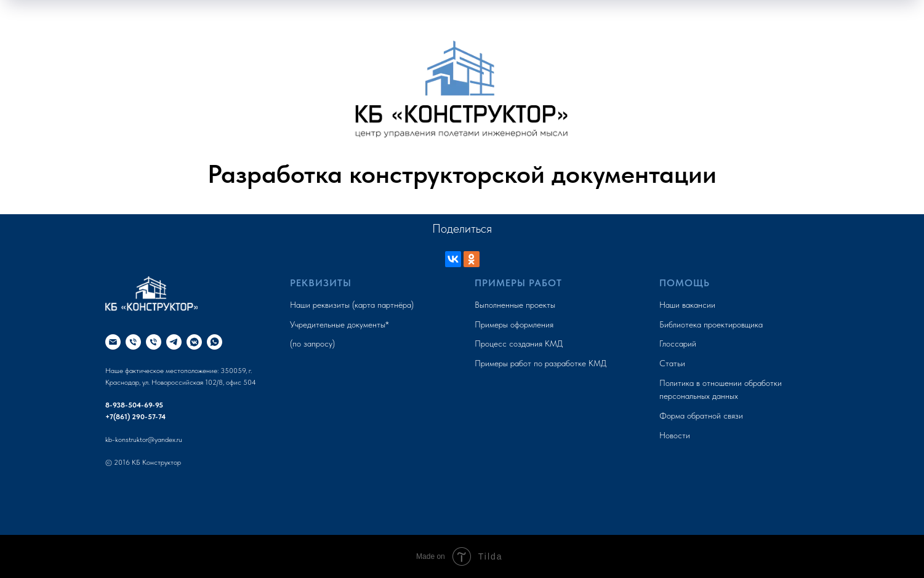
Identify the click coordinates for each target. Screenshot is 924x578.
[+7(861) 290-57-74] (154, 342)
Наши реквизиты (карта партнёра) (352, 305)
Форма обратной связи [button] (701, 415)
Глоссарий (678, 343)
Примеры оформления (514, 324)
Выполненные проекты (515, 305)
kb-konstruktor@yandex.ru (144, 440)
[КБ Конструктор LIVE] (174, 342)
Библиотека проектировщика (711, 324)
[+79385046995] (133, 342)
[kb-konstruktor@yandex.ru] (113, 342)
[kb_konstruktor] (194, 342)
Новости (675, 435)
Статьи (672, 363)
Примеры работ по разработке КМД (540, 363)
